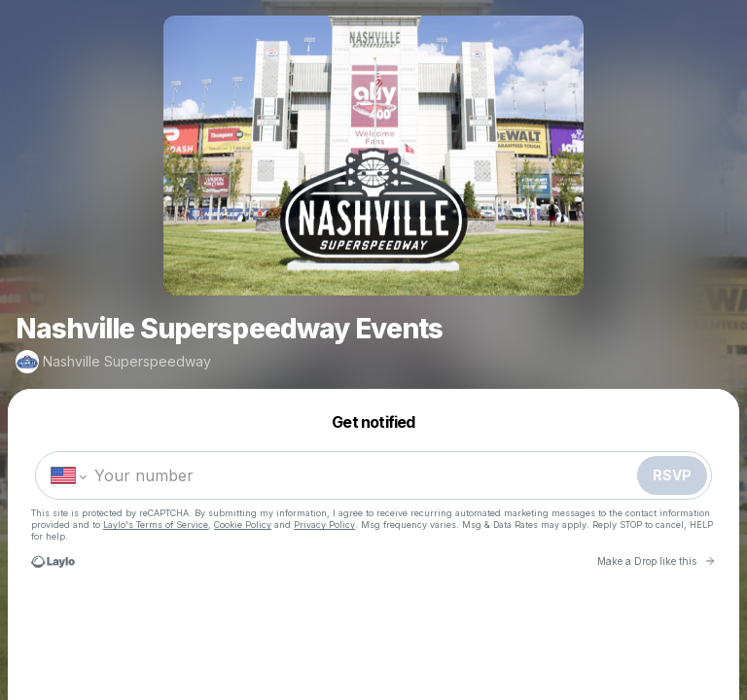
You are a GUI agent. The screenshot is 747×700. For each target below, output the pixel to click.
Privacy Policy (324, 525)
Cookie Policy (243, 525)
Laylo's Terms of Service (156, 525)
